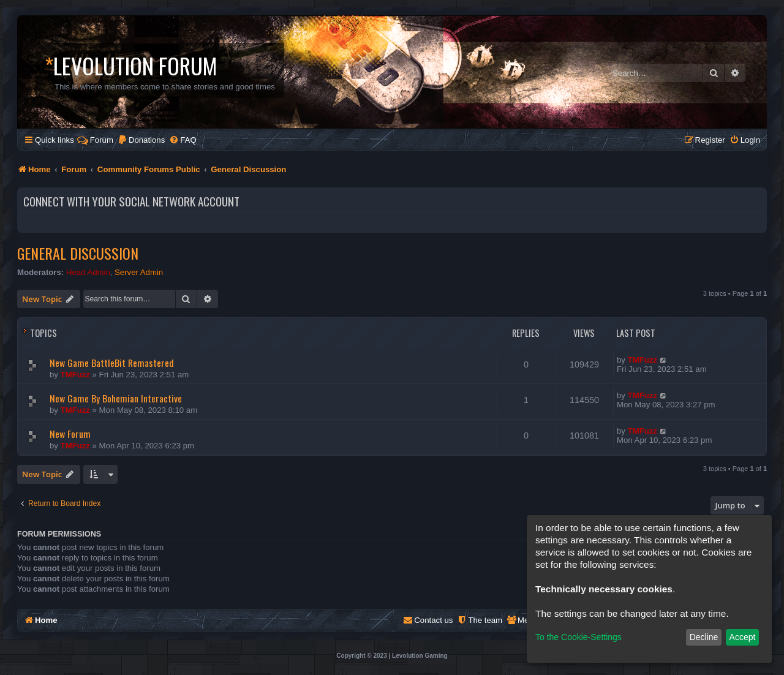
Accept (743, 637)
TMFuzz (75, 375)
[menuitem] (141, 140)
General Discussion (78, 253)
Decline (704, 637)
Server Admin (139, 272)
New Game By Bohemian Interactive (116, 398)
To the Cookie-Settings (579, 637)
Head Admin (88, 272)
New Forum (70, 434)
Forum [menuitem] (95, 140)
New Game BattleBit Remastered (112, 363)
